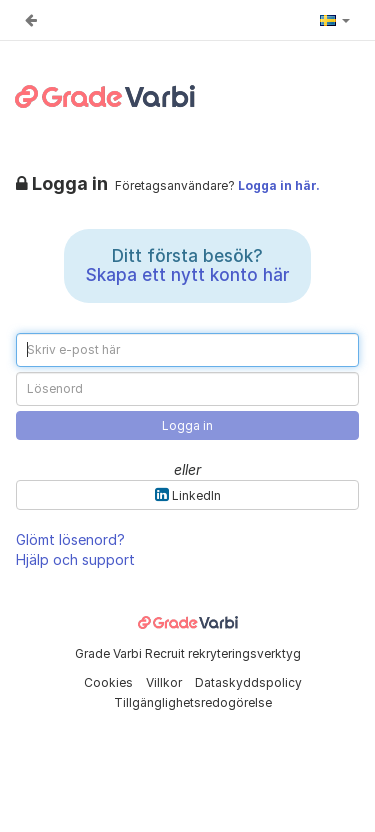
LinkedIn (188, 494)
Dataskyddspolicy (248, 682)
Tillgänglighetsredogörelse (193, 702)
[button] (335, 20)
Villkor (165, 682)
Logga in (187, 425)
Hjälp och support (75, 559)
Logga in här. (279, 185)
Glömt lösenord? (70, 539)
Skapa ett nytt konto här (187, 275)
